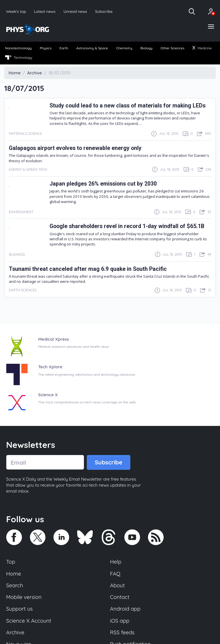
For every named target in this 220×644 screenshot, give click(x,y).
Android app (125, 609)
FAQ (115, 574)
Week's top (16, 11)
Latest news (45, 11)
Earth (64, 48)
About (118, 585)
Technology (19, 58)
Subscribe (104, 11)
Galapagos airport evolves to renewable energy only (75, 148)
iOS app (120, 621)
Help (116, 562)
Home (14, 574)
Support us (19, 609)
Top (11, 562)
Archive (15, 632)
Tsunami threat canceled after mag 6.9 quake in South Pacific (88, 269)
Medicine (202, 48)
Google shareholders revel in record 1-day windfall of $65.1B (127, 226)
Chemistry (124, 48)
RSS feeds (122, 632)
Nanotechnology (18, 48)
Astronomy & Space (92, 48)
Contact (120, 597)
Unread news (75, 11)
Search (15, 585)
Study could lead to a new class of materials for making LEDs (128, 106)
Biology (146, 48)
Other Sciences (172, 48)
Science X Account (29, 621)
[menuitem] (18, 48)
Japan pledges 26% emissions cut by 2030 (103, 184)
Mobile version (24, 597)
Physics (46, 48)
